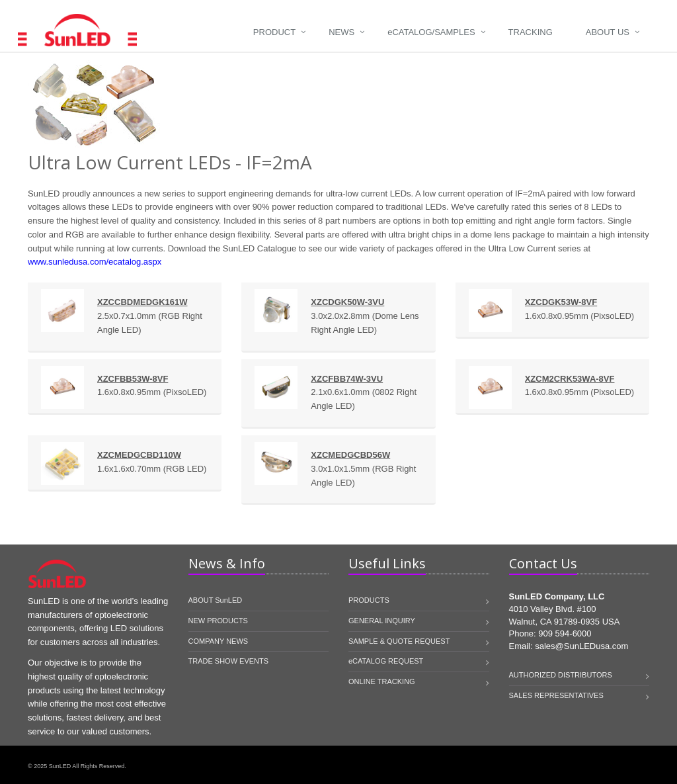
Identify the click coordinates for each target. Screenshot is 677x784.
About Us (608, 32)
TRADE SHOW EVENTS (229, 661)
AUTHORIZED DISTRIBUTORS (561, 675)
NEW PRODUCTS (218, 621)
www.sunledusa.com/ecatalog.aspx (95, 262)
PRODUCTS (369, 600)
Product (274, 32)
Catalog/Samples (431, 32)
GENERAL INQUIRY (382, 621)
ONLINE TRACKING (382, 681)
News (341, 32)
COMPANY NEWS (219, 641)
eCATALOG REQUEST (386, 661)
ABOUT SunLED (216, 600)
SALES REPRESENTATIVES (556, 695)
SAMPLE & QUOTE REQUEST (399, 641)
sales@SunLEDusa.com (581, 646)
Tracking (531, 32)
